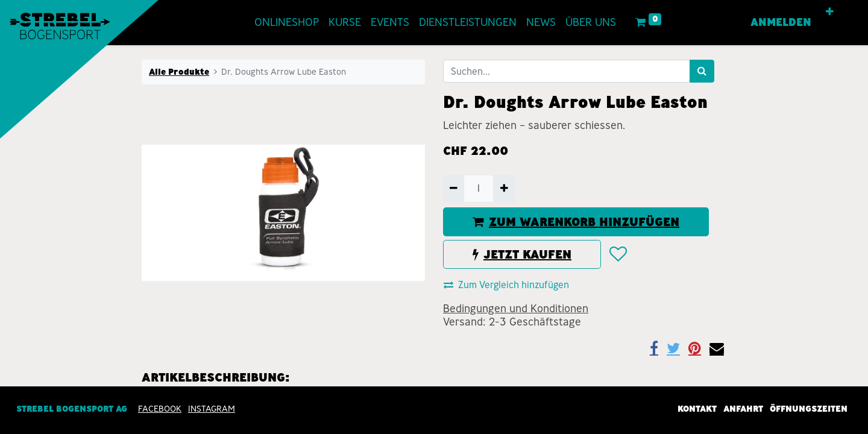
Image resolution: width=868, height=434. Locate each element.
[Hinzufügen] (504, 189)
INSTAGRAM (212, 409)
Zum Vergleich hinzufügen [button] (506, 285)
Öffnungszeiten (809, 409)
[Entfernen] (454, 189)
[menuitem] (287, 23)
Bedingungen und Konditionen (516, 309)
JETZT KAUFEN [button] (522, 254)
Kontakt (697, 409)
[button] (830, 12)
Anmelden (782, 22)
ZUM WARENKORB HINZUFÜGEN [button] (576, 222)
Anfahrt (743, 409)
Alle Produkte (179, 72)
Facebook (160, 409)
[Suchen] (702, 71)
